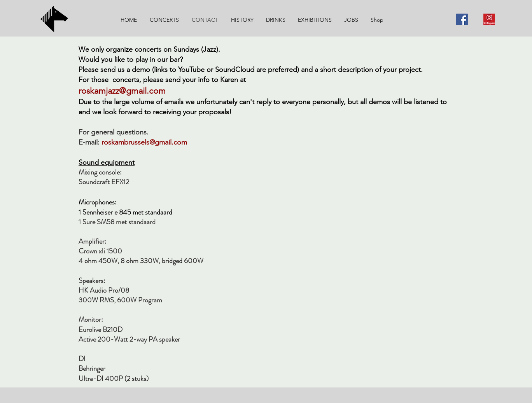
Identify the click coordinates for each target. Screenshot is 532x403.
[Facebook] (462, 19)
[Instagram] (489, 19)
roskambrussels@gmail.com (145, 142)
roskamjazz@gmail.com (122, 91)
